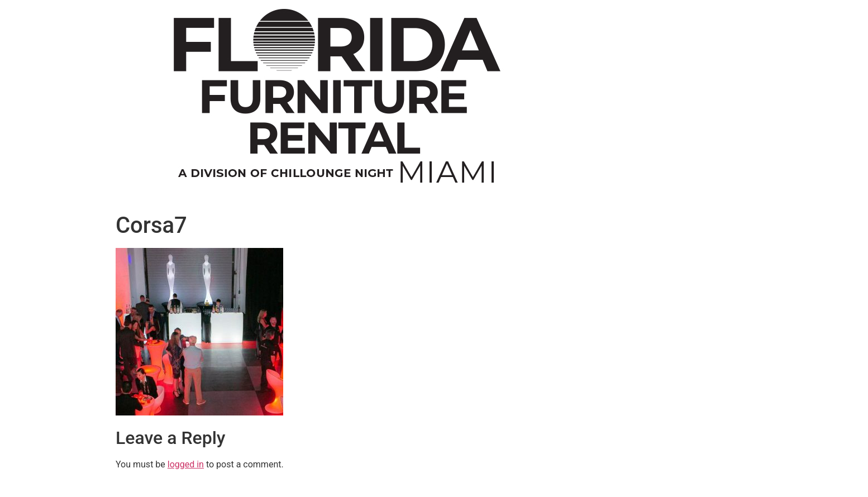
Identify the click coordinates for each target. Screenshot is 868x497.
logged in (186, 464)
